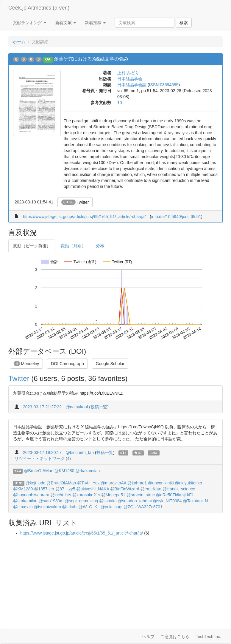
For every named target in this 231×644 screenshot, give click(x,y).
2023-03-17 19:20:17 (42, 453)
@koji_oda (35, 483)
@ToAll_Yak (88, 483)
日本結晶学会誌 (132, 85)
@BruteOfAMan (39, 471)
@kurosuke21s (86, 495)
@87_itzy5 (65, 489)
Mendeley (26, 364)
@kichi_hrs (61, 495)
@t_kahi (70, 507)
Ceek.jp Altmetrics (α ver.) (39, 8)
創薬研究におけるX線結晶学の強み (91, 59)
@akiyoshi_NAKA (93, 489)
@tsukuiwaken (47, 507)
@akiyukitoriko (189, 483)
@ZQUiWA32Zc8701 (143, 507)
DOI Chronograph (67, 364)
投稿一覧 (99, 407)
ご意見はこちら (175, 637)
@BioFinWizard (125, 489)
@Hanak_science (179, 489)
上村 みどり (128, 73)
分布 (100, 246)
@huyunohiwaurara (31, 495)
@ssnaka (108, 501)
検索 (184, 23)
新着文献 (65, 23)
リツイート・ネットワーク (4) (43, 458)
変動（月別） (73, 246)
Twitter (75, 202)
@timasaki (23, 507)
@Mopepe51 (113, 495)
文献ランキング (29, 23)
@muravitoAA (114, 483)
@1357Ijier (44, 489)
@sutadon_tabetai (135, 501)
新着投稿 (95, 23)
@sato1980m (51, 501)
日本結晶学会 (130, 79)
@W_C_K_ (89, 507)
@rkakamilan (88, 471)
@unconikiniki (161, 483)
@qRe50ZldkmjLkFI (174, 495)
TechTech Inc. (208, 637)
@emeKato (151, 489)
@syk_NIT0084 (167, 501)
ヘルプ (148, 637)
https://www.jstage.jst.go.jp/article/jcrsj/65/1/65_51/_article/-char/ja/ (84, 217)
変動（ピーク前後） (32, 246)
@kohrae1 (137, 483)
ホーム (19, 42)
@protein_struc (141, 495)
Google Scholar (110, 364)
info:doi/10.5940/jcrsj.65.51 (176, 217)
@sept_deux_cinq (81, 501)
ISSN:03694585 (164, 85)
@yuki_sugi (111, 507)
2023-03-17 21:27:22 (42, 407)
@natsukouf (77, 407)
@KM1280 (64, 471)
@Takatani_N (195, 501)
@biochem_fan (80, 453)
